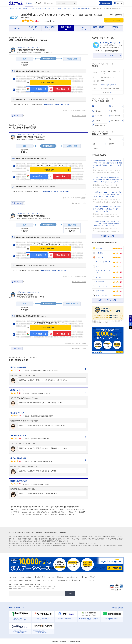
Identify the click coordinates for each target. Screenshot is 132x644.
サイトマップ (90, 580)
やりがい (97, 121)
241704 (83, 277)
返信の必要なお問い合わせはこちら (45, 588)
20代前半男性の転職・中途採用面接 (31, 216)
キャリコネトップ (14, 577)
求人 (40, 3)
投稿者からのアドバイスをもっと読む (57, 104)
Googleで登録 (37, 89)
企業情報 (38, 580)
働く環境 (114, 111)
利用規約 (92, 577)
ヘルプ (85, 577)
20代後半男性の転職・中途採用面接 (31, 137)
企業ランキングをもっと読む (107, 300)
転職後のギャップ (100, 125)
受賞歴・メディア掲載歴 (16, 580)
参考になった (18, 116)
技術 (94, 144)
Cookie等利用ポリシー (65, 580)
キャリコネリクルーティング (110, 43)
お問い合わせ (29, 580)
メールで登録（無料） (48, 83)
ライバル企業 (98, 116)
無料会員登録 (106, 3)
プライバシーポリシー (49, 580)
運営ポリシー (61, 577)
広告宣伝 (95, 149)
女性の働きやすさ (116, 121)
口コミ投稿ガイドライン (74, 577)
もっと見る (106, 92)
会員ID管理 (40, 577)
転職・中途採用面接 (25, 295)
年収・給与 (98, 111)
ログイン (119, 3)
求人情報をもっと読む (108, 236)
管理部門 (111, 144)
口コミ (30, 3)
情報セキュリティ (79, 580)
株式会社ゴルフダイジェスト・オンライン (48, 15)
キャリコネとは (50, 577)
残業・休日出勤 (116, 116)
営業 (110, 139)
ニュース (50, 3)
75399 (83, 343)
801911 (83, 198)
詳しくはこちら (107, 55)
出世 (112, 106)
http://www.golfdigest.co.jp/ (109, 85)
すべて (97, 106)
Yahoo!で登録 (60, 89)
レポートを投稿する (115, 15)
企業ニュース (30, 577)
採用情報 (121, 608)
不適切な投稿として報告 (79, 116)
